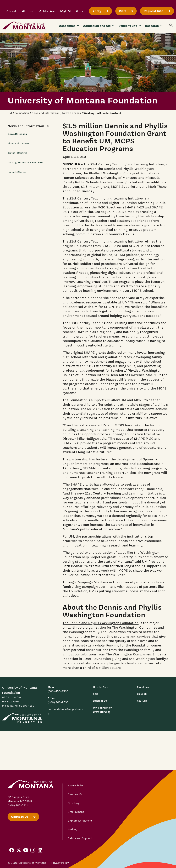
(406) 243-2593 (58, 702)
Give (80, 11)
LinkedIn (142, 694)
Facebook (143, 687)
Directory (74, 803)
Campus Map (76, 794)
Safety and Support (80, 838)
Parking (73, 829)
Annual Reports (17, 153)
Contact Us (100, 701)
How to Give (101, 687)
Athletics (47, 11)
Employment (76, 812)
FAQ (96, 694)
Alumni (28, 11)
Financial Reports (19, 144)
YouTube (142, 701)
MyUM (65, 11)
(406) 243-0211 (18, 805)
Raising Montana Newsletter (26, 162)
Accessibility (76, 786)
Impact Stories (17, 172)
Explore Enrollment (80, 821)
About (11, 11)
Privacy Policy (60, 863)
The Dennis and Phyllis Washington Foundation (101, 623)
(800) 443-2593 (58, 691)
